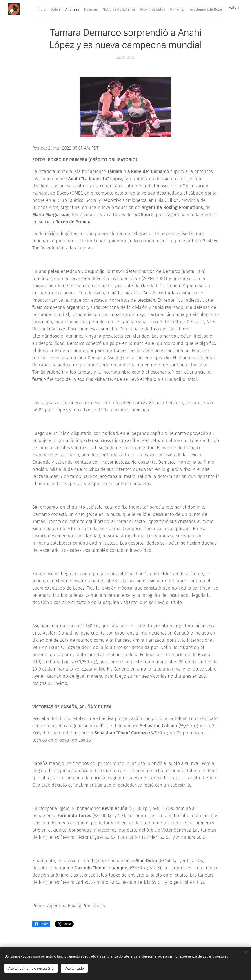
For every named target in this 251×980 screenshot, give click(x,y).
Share (41, 924)
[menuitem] (59, 9)
